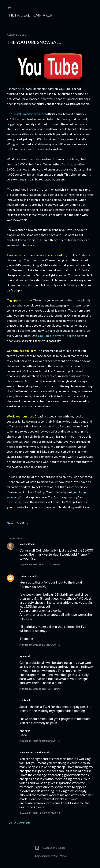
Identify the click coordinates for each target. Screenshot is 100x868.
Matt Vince (60, 856)
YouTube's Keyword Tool (54, 336)
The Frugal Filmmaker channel (26, 114)
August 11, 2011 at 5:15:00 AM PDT (40, 689)
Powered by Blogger (50, 848)
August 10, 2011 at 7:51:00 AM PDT (40, 564)
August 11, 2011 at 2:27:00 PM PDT (40, 813)
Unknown (25, 576)
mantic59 (25, 544)
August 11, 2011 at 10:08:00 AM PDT (41, 741)
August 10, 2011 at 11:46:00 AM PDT (41, 645)
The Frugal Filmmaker (30, 15)
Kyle (22, 656)
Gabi (22, 700)
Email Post (23, 523)
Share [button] (10, 523)
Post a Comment (19, 823)
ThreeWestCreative (32, 752)
